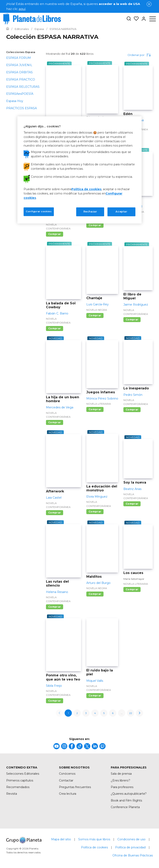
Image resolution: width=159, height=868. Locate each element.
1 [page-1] (68, 713)
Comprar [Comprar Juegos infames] (95, 409)
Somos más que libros (94, 839)
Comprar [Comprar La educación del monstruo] (95, 512)
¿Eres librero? (120, 780)
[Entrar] (142, 19)
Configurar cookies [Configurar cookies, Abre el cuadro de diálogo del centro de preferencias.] (39, 212)
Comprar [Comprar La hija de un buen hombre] (55, 422)
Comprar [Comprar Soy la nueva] (132, 504)
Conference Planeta (125, 807)
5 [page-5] (104, 713)
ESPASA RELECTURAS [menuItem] (23, 87)
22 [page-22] (131, 713)
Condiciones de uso (131, 839)
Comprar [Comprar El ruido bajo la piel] (95, 695)
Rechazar (90, 212)
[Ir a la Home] (8, 29)
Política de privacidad (130, 847)
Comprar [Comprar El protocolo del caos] (55, 234)
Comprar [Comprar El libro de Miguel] (132, 320)
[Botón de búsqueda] (129, 19)
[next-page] (139, 713)
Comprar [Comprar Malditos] (95, 594)
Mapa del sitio (61, 839)
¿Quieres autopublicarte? (129, 794)
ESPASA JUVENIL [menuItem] (19, 65)
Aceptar (121, 212)
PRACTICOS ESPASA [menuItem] (22, 108)
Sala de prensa (121, 774)
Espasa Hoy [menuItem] (15, 101)
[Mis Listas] (135, 19)
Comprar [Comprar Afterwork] (55, 513)
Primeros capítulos (20, 780)
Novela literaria (99, 404)
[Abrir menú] (153, 19)
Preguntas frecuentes (75, 787)
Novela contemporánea (58, 226)
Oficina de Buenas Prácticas (133, 855)
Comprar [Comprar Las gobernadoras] (95, 225)
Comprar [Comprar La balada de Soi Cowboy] (55, 328)
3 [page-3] (86, 713)
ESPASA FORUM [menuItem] (19, 58)
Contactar (66, 780)
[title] (57, 746)
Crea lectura (68, 794)
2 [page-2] (77, 713)
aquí (22, 9)
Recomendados (18, 787)
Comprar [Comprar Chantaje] (95, 315)
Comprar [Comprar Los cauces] (132, 589)
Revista (12, 794)
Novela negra (97, 310)
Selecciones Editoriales (23, 774)
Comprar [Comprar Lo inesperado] (132, 410)
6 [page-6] (113, 713)
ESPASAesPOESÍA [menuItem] (20, 94)
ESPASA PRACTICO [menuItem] (21, 79)
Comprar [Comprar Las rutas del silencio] (55, 607)
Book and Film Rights (126, 800)
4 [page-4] (95, 713)
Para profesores (122, 787)
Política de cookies (94, 847)
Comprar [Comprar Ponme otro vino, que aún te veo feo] (55, 701)
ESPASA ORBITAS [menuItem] (19, 72)
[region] (79, 170)
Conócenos (67, 774)
